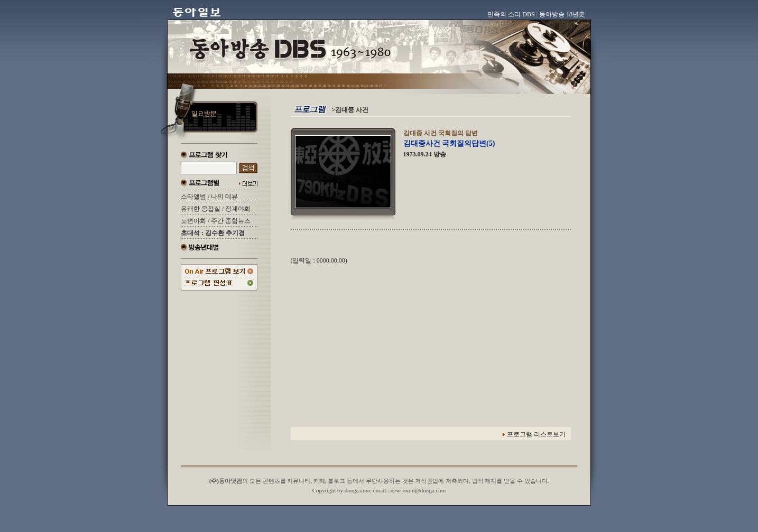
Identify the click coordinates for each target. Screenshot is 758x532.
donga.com (358, 490)
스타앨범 (193, 197)
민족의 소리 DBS (511, 14)
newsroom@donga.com (418, 490)
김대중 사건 (352, 110)
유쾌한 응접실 (201, 209)
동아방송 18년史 (562, 14)
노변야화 (193, 221)
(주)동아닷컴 (226, 481)
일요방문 (204, 114)
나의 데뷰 (224, 197)
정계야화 (238, 209)
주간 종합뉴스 (231, 221)
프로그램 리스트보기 (536, 434)
